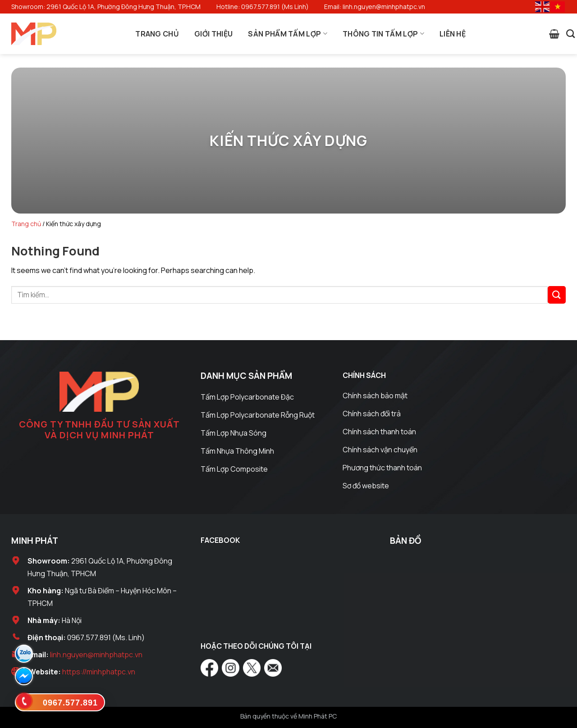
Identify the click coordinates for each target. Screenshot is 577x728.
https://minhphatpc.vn (99, 672)
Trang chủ (26, 224)
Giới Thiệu (213, 34)
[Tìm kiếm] (570, 34)
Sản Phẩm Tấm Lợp (288, 34)
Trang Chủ (157, 34)
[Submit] (557, 295)
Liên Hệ (453, 34)
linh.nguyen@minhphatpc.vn (96, 655)
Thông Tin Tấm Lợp (383, 34)
